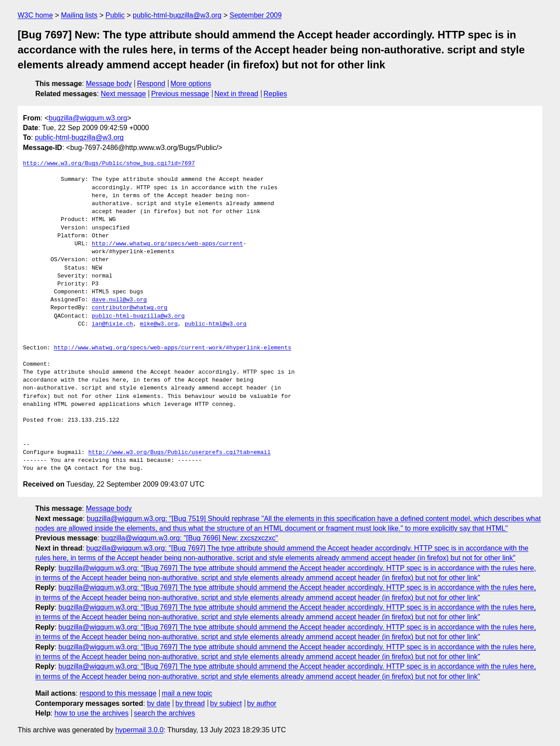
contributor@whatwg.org (130, 308)
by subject (226, 703)
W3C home (35, 15)
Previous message (180, 94)
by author (262, 703)
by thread (190, 703)
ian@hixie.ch (112, 324)
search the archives (165, 713)
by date (158, 703)
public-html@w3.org (216, 324)
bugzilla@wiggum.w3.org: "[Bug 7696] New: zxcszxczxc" (189, 538)
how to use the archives (92, 713)
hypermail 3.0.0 (139, 730)
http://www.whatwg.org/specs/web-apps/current (167, 244)
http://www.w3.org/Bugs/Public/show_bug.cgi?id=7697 (109, 164)
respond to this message (118, 693)
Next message (123, 94)
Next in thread (236, 94)
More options (191, 84)
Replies (275, 94)
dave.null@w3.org (119, 300)
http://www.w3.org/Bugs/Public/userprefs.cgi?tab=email (179, 453)
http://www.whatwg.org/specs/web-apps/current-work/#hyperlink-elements (172, 348)
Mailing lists (79, 15)
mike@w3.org (159, 324)
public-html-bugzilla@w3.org (177, 15)
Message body (109, 84)
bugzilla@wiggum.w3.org (88, 118)
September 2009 (256, 15)
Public (115, 15)
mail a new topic (187, 693)
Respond (151, 84)
